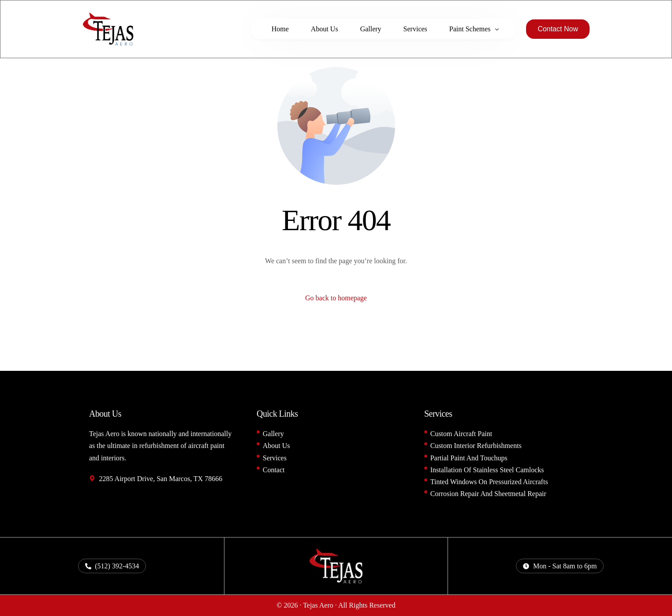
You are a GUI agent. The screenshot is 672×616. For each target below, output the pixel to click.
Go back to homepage (336, 298)
